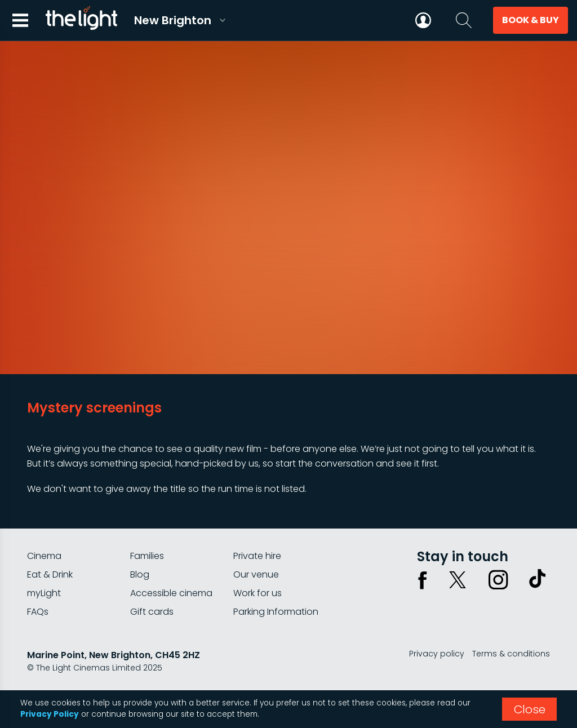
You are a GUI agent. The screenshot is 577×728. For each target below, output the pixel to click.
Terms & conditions (511, 654)
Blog (140, 574)
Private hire (257, 556)
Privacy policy (437, 654)
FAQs (38, 612)
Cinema (44, 556)
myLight (44, 593)
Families (147, 556)
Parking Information (276, 612)
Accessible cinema (171, 593)
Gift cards (152, 612)
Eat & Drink (50, 574)
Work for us (258, 593)
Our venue (256, 574)
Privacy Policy (50, 714)
